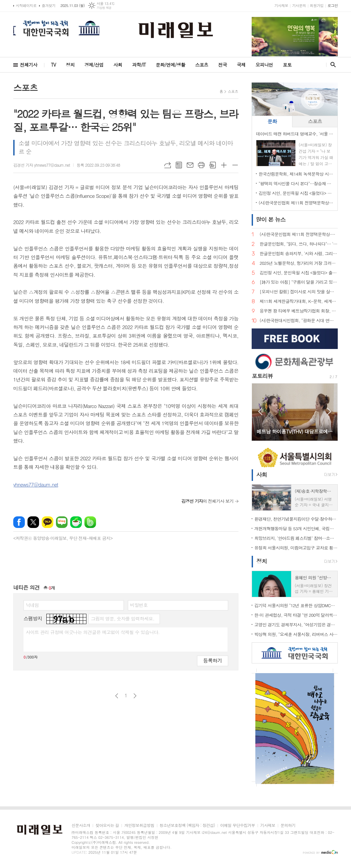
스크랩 (213, 165)
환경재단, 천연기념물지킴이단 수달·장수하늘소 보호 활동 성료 (296, 519)
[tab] (272, 121)
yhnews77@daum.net (36, 484)
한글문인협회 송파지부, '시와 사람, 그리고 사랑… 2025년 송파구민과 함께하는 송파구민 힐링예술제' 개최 (299, 254)
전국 (223, 65)
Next (329, 411)
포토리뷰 (262, 376)
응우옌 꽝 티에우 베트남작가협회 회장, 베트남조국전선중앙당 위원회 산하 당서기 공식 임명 (299, 311)
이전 (117, 696)
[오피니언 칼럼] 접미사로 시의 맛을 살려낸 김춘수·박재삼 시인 (299, 292)
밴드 (90, 522)
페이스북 (19, 522)
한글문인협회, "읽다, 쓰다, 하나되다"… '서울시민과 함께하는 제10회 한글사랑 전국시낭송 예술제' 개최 (299, 244)
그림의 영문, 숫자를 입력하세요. (122, 618)
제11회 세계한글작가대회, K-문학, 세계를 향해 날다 (299, 301)
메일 (190, 165)
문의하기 (288, 825)
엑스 (33, 522)
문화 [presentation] (272, 121)
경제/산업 (94, 65)
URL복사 (168, 165)
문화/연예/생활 (170, 65)
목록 (179, 165)
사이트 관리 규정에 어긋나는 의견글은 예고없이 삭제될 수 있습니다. (93, 632)
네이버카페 (76, 522)
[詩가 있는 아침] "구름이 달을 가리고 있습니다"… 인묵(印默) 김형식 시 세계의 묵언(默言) (299, 282)
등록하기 (213, 660)
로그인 (333, 5)
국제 (241, 65)
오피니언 (264, 65)
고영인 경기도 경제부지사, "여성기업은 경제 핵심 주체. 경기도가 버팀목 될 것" (296, 625)
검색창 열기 (332, 65)
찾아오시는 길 (107, 825)
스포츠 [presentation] (315, 121)
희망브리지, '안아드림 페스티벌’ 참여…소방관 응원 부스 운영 (296, 538)
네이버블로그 (62, 522)
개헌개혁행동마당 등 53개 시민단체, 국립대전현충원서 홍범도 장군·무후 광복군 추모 (296, 528)
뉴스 (271, 219)
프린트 (201, 165)
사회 (118, 65)
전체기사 (29, 65)
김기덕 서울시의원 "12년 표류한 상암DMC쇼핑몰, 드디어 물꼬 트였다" (296, 605)
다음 (135, 696)
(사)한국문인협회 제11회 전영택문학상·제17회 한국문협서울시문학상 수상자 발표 (296, 203)
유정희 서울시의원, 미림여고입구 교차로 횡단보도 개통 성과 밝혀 (296, 548)
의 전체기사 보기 (207, 501)
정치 (70, 65)
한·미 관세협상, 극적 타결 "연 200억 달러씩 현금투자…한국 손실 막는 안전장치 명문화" (296, 615)
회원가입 (317, 5)
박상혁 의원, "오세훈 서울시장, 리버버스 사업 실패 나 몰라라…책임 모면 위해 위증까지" (296, 634)
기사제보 (281, 5)
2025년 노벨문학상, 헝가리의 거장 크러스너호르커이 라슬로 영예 (299, 263)
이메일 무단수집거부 (238, 825)
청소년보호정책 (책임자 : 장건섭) (187, 825)
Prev (260, 411)
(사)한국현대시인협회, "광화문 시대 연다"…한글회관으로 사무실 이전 (299, 321)
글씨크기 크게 (224, 165)
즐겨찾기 (49, 5)
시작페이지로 (26, 5)
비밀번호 (139, 605)
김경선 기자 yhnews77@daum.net (42, 165)
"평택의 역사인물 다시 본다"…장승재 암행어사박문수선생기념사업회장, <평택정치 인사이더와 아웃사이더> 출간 (296, 183)
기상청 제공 (104, 8)
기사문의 (299, 5)
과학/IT (139, 65)
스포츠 (201, 65)
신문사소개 (81, 825)
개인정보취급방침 (139, 825)
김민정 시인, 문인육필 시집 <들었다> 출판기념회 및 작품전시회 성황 (296, 193)
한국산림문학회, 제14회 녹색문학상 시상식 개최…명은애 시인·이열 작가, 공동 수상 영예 (296, 174)
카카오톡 (48, 522)
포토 (287, 65)
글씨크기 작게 (235, 165)
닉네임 (32, 605)
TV (53, 65)
